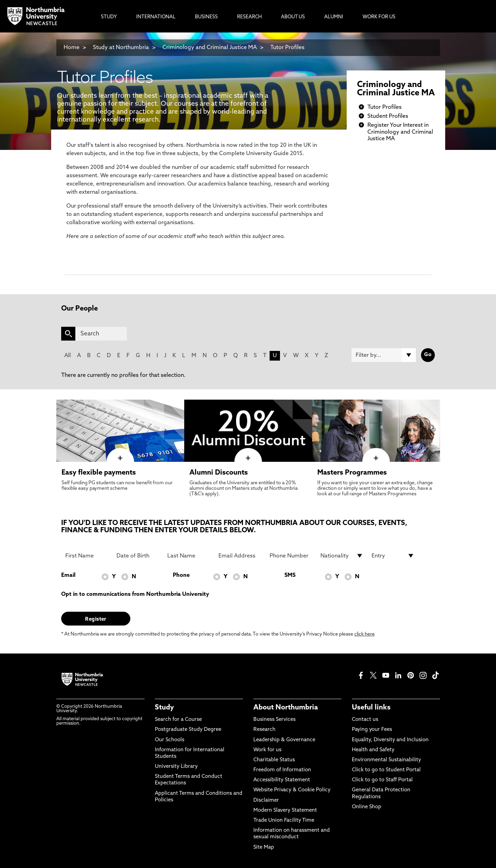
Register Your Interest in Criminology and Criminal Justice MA (400, 132)
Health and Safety (373, 750)
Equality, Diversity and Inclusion (390, 740)
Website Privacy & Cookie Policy (292, 790)
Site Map (264, 847)
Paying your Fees (372, 730)
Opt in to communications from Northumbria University (135, 594)
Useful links (371, 708)
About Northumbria (286, 708)
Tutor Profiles (287, 48)
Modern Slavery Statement (285, 810)
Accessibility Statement (282, 780)
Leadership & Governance (284, 740)
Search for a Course (178, 720)
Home (72, 48)
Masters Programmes (352, 473)
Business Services (274, 720)
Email (68, 575)
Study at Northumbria (121, 48)
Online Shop (367, 807)
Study (164, 708)
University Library (176, 767)
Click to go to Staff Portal (382, 780)
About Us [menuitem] (293, 17)
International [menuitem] (156, 17)
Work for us (267, 750)
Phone (181, 575)
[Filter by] (384, 355)
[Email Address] (240, 556)
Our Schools (170, 740)
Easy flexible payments (99, 473)
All (68, 356)
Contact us (365, 720)
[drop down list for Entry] (393, 556)
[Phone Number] (291, 556)
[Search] (101, 334)
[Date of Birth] (138, 556)
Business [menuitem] (206, 17)
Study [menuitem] (109, 17)
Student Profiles (388, 116)
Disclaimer (266, 800)
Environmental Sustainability (386, 760)
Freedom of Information (282, 770)
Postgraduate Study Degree (188, 730)
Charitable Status (274, 760)
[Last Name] (189, 556)
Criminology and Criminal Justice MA (210, 48)
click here (364, 634)
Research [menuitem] (249, 17)
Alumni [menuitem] (334, 17)
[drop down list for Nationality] (342, 556)
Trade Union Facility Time (284, 821)
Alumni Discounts (219, 473)
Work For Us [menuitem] (379, 17)
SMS (290, 575)
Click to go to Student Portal (386, 770)
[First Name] (87, 556)
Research (264, 730)
